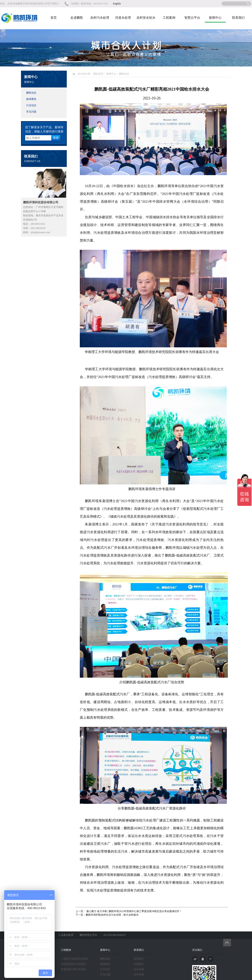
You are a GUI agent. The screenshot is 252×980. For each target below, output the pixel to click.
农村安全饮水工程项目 (73, 964)
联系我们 (238, 18)
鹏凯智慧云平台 (88, 935)
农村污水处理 (100, 18)
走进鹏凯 (77, 18)
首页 (54, 18)
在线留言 (139, 964)
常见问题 (31, 112)
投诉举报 (139, 975)
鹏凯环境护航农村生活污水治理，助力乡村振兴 (112, 915)
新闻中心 (215, 18)
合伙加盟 (139, 969)
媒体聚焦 (31, 99)
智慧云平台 (192, 18)
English (117, 4)
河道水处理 (123, 18)
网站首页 (98, 74)
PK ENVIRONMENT (115, 935)
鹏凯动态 (31, 93)
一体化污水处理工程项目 (75, 959)
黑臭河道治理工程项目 (73, 969)
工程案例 (169, 18)
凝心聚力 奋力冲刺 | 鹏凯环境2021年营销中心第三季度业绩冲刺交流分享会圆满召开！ (134, 911)
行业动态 (31, 105)
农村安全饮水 (146, 18)
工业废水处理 (66, 935)
